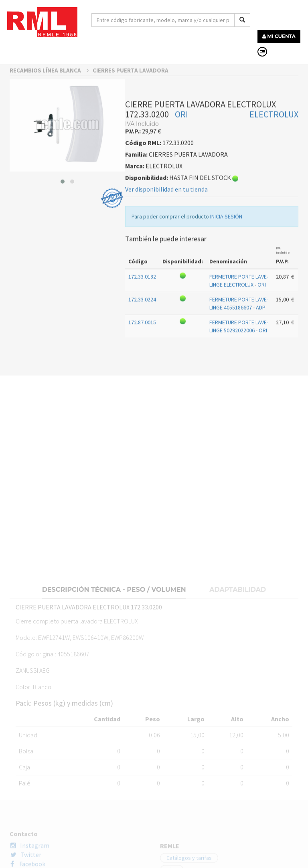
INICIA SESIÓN (226, 297)
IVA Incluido (283, 331)
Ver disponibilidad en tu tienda (166, 269)
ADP (261, 388)
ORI (181, 194)
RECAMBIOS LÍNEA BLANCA (49, 151)
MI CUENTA (279, 36)
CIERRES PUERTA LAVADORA (131, 151)
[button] (63, 262)
